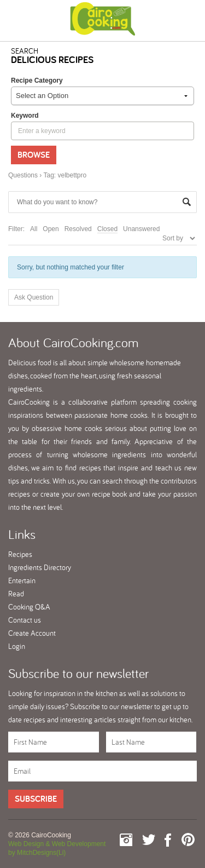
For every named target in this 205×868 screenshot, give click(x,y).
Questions (23, 175)
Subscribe (36, 799)
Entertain (22, 580)
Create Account (32, 633)
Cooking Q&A (29, 607)
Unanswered (141, 229)
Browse (34, 155)
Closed (107, 229)
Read (16, 594)
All (34, 229)
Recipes (20, 554)
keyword (25, 116)
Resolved (78, 229)
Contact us (25, 620)
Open (51, 229)
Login (17, 646)
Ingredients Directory (40, 567)
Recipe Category (37, 81)
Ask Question (34, 297)
